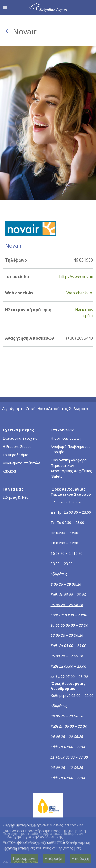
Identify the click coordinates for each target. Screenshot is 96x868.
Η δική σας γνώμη (66, 438)
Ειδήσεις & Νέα (15, 497)
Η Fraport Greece (17, 446)
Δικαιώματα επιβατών (21, 463)
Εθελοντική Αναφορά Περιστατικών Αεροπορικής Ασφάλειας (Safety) (71, 468)
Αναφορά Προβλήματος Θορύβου (71, 449)
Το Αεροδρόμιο (15, 455)
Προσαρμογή (25, 858)
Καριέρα (9, 471)
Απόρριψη (54, 858)
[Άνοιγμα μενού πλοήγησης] (5, 8)
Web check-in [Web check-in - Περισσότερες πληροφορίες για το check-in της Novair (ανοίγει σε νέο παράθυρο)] (79, 293)
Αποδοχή (81, 858)
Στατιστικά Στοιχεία (20, 438)
